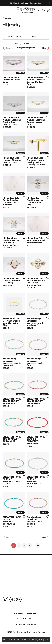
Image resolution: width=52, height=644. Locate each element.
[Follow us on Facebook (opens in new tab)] (12, 599)
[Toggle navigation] (5, 10)
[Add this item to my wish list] (23, 77)
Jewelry (8, 18)
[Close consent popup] (48, 640)
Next (44, 48)
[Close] (49, 3)
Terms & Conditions (26, 619)
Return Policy (18, 613)
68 (38, 545)
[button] (40, 10)
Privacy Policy (33, 613)
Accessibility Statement (26, 624)
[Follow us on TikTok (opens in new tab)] (6, 599)
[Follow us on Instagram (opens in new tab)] (19, 599)
